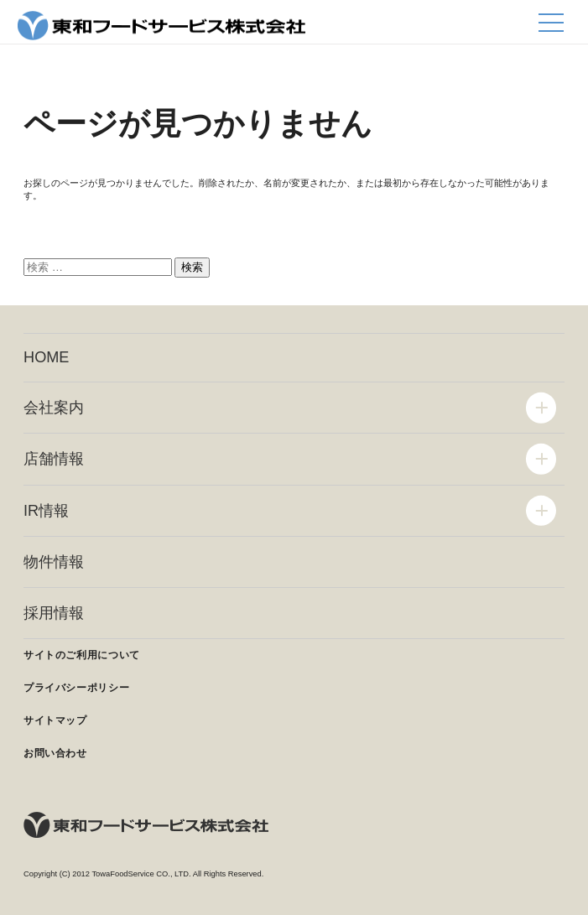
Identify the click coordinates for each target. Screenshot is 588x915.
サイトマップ (55, 720)
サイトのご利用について (82, 655)
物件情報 (54, 562)
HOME (46, 357)
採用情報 (54, 613)
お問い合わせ (55, 753)
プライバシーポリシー (76, 688)
